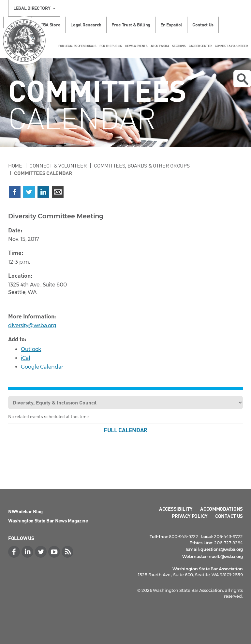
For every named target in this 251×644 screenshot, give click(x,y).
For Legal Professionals (77, 46)
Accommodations (221, 509)
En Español (171, 25)
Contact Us (203, 25)
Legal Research (86, 25)
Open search (243, 79)
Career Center (200, 46)
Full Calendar (125, 430)
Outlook (31, 349)
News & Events (136, 46)
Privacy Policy (190, 516)
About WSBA (160, 46)
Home (15, 166)
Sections (179, 46)
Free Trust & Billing (131, 25)
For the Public (111, 46)
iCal (26, 358)
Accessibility (176, 509)
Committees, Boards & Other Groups (142, 166)
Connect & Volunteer (231, 46)
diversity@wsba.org (32, 325)
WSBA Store (48, 25)
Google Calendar (42, 367)
